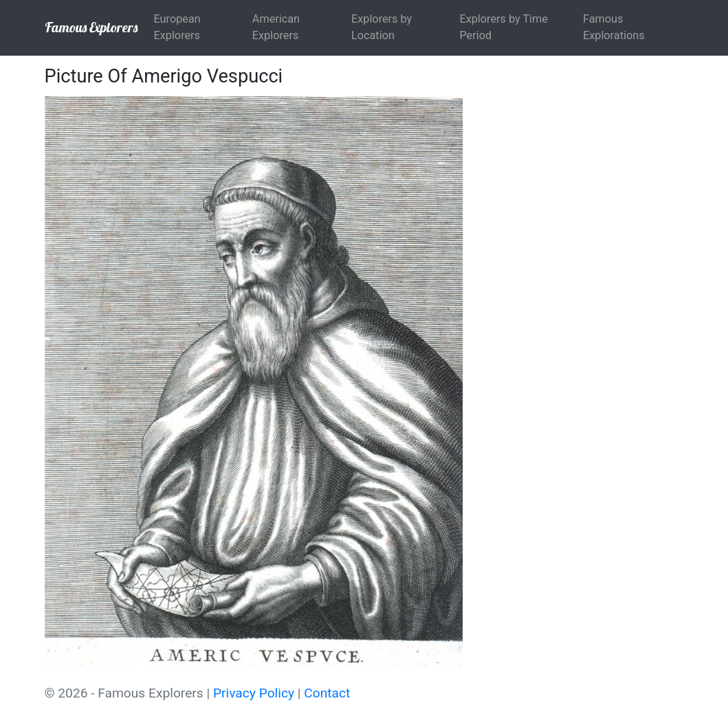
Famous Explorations (614, 27)
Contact (327, 693)
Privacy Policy (254, 693)
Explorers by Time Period (504, 27)
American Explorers (276, 27)
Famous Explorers (91, 27)
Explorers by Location (382, 27)
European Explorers (177, 27)
